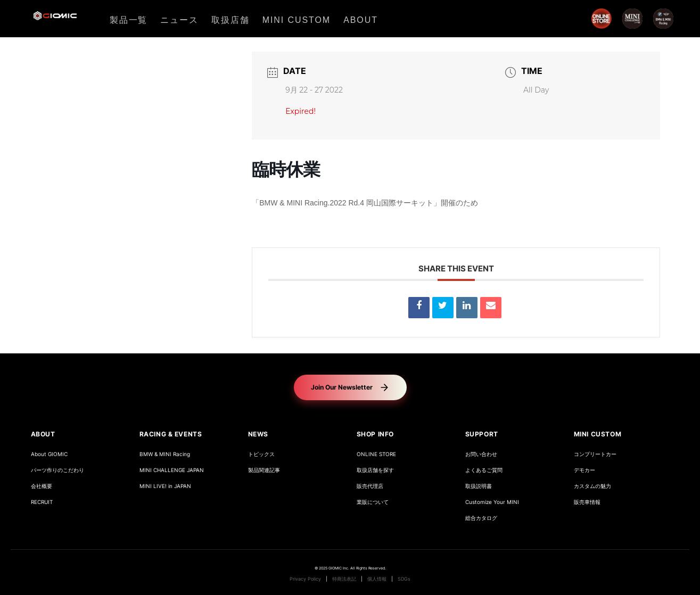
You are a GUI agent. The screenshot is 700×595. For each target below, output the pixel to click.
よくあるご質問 (484, 470)
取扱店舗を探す (375, 470)
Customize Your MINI (492, 502)
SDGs (404, 579)
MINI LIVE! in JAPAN (165, 486)
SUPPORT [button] (482, 434)
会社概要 (42, 486)
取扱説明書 (479, 486)
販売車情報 (587, 502)
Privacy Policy (305, 579)
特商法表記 (344, 579)
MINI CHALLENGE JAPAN (172, 470)
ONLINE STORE (376, 454)
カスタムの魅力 (592, 486)
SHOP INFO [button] (375, 434)
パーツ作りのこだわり (57, 470)
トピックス (261, 454)
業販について (373, 502)
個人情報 (377, 579)
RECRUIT (42, 502)
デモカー (584, 470)
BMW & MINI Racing (165, 454)
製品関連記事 (264, 470)
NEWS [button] (258, 434)
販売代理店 (370, 486)
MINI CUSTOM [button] (598, 434)
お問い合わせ (481, 454)
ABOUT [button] (43, 434)
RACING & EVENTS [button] (171, 434)
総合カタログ (481, 518)
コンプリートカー (595, 454)
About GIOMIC (49, 454)
